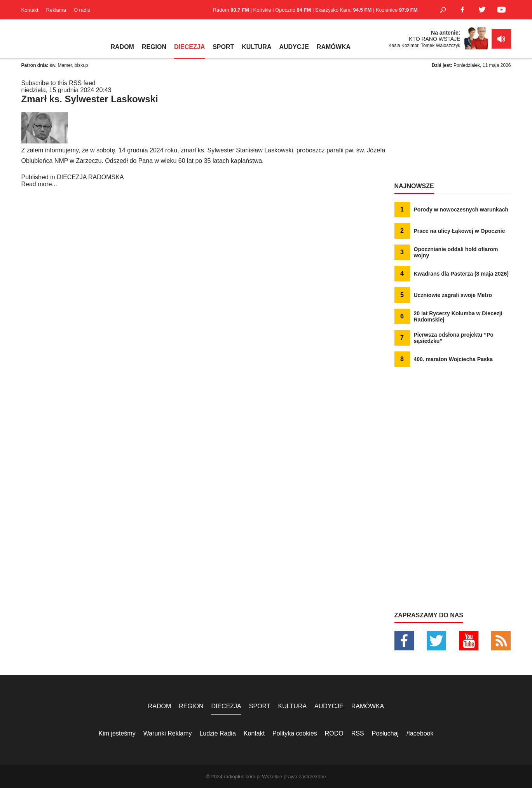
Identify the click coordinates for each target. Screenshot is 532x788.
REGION (154, 47)
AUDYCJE (294, 47)
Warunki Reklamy (168, 733)
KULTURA (256, 47)
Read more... (39, 184)
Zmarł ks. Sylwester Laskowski (90, 99)
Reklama (56, 10)
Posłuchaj (385, 733)
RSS (358, 733)
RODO (334, 733)
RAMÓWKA (334, 47)
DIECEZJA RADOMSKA (90, 177)
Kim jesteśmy (117, 733)
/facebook (420, 733)
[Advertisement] (453, 128)
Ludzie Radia (217, 733)
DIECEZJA (189, 47)
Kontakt (30, 10)
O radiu (82, 10)
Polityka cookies (295, 733)
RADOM (122, 47)
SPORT (223, 47)
